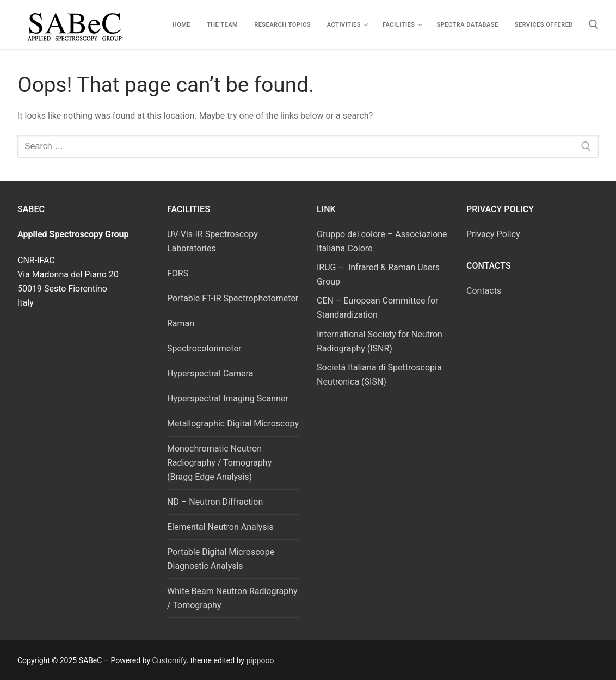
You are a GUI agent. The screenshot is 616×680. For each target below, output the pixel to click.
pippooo (260, 660)
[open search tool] (594, 24)
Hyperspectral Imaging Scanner (228, 398)
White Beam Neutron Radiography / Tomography (232, 598)
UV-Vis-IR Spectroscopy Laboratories (212, 241)
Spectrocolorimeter (204, 348)
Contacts (484, 291)
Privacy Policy (493, 234)
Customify (170, 660)
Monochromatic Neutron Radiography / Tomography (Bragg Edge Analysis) (219, 463)
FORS (178, 273)
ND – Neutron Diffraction (215, 502)
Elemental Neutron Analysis (220, 527)
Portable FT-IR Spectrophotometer (233, 298)
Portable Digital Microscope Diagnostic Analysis (221, 559)
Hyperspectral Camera (210, 373)
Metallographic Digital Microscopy (233, 424)
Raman (181, 323)
